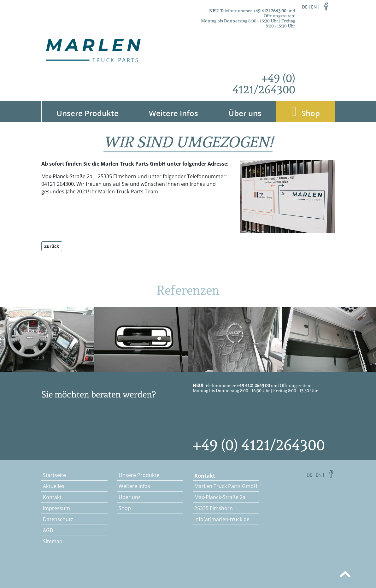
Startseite (54, 475)
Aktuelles (54, 486)
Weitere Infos (173, 113)
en (314, 7)
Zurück (52, 246)
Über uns (245, 113)
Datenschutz (58, 519)
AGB (48, 530)
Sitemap (53, 541)
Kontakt (52, 497)
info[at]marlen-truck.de (222, 519)
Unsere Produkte (88, 113)
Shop (306, 112)
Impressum (56, 508)
